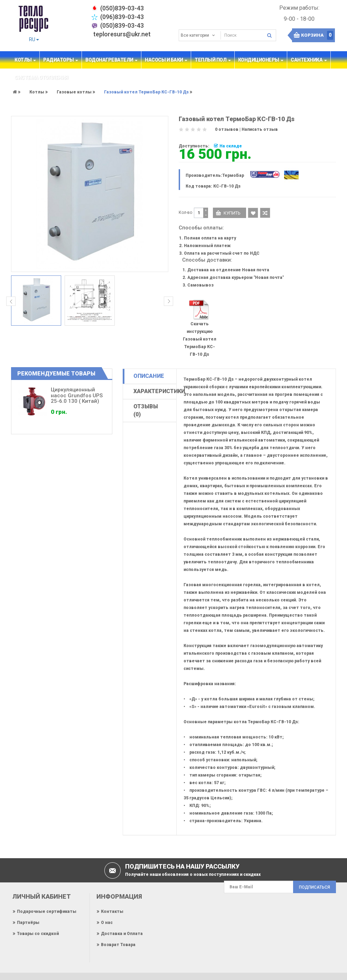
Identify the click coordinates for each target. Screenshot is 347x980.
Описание (149, 376)
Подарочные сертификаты (47, 911)
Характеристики (155, 391)
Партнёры (28, 923)
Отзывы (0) (146, 410)
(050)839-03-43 (122, 25)
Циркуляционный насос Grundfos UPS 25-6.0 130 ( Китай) (77, 395)
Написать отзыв (260, 129)
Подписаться (315, 887)
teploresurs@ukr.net (122, 34)
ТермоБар (233, 175)
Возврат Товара (118, 945)
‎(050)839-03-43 (122, 8)
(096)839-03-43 (122, 17)
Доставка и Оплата (122, 934)
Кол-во (185, 212)
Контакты (112, 911)
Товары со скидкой (38, 934)
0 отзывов (227, 129)
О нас (107, 923)
